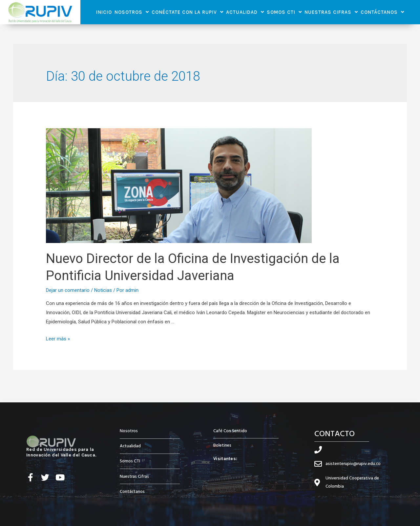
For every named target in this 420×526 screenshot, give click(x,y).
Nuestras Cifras (331, 12)
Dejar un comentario (68, 290)
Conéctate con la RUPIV (188, 12)
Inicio (104, 12)
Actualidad (245, 12)
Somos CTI (284, 12)
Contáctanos (382, 12)
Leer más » (58, 339)
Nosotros (132, 12)
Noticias (103, 290)
